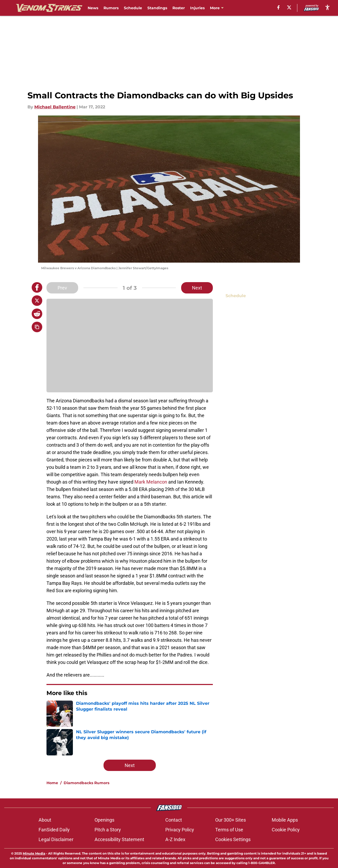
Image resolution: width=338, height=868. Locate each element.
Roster (179, 8)
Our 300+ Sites (231, 820)
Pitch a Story (108, 830)
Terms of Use (229, 830)
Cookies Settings (233, 839)
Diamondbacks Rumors (86, 783)
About (45, 820)
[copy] (37, 327)
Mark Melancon (151, 482)
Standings (157, 8)
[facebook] (278, 7)
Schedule (133, 8)
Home (52, 783)
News (93, 8)
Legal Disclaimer (56, 839)
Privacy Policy (180, 830)
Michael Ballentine (55, 107)
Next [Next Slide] (197, 288)
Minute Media (34, 853)
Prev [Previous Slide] (62, 288)
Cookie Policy (286, 830)
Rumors (111, 8)
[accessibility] (327, 7)
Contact (174, 820)
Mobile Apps (285, 820)
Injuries (197, 8)
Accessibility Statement (119, 839)
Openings (104, 820)
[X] (289, 7)
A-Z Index (175, 839)
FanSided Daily (54, 830)
